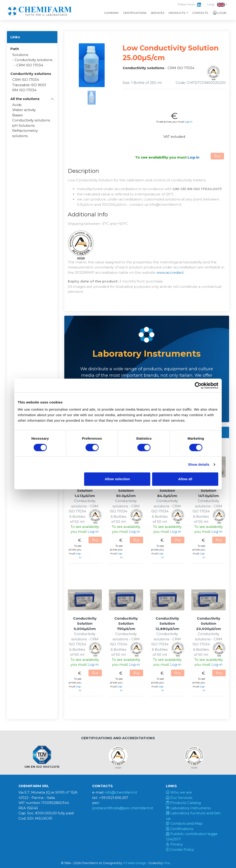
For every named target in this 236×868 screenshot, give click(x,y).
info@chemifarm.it (121, 792)
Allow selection (117, 479)
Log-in (189, 122)
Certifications (135, 13)
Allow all (185, 479)
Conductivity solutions (33, 60)
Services (158, 13)
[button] (32, 99)
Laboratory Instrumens (188, 808)
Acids (17, 105)
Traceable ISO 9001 (29, 85)
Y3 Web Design (135, 863)
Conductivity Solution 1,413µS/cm (85, 491)
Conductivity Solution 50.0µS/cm (126, 491)
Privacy (174, 844)
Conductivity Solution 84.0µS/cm (167, 491)
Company (111, 13)
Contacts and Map (184, 823)
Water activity (24, 110)
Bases (17, 115)
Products (177, 13)
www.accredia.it (170, 272)
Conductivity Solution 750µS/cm (126, 624)
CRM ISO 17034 (30, 65)
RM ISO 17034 (24, 90)
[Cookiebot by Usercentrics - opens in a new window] (198, 385)
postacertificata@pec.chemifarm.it (123, 808)
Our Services (179, 798)
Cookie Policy (180, 849)
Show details (199, 464)
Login (219, 13)
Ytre (167, 863)
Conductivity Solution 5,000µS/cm (85, 624)
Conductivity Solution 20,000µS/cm (209, 624)
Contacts (200, 13)
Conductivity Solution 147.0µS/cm (209, 491)
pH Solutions (23, 125)
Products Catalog (183, 803)
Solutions (20, 55)
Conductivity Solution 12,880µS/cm (167, 624)
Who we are (179, 792)
